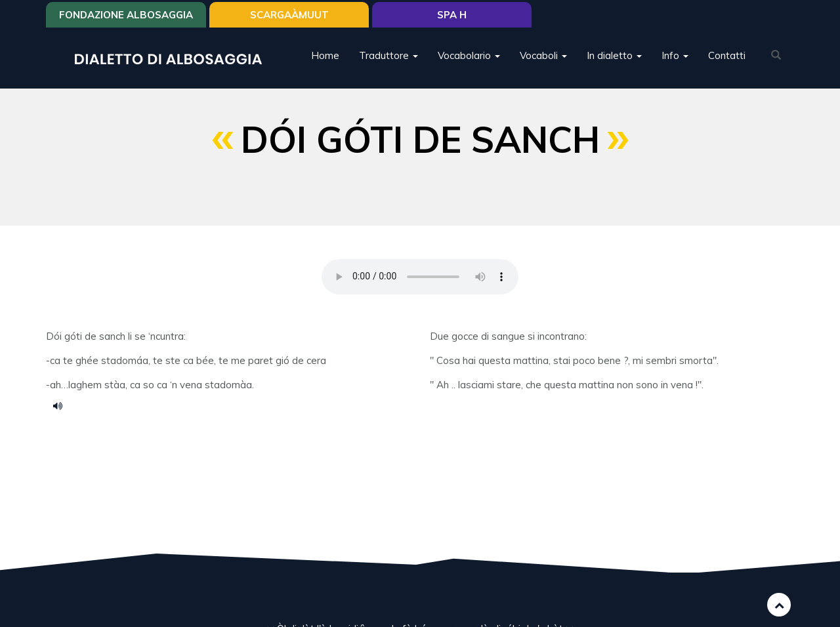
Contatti (727, 55)
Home (325, 55)
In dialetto (614, 55)
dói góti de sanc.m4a (62, 405)
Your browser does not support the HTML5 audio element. (420, 277)
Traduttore (388, 55)
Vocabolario (469, 55)
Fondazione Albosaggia (126, 15)
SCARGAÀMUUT (289, 15)
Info (675, 55)
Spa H (452, 15)
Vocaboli (543, 55)
